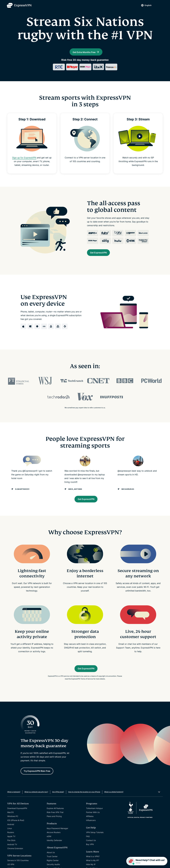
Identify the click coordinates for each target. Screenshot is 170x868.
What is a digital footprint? (114, 802)
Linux (10, 838)
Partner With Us (93, 822)
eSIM (49, 846)
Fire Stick (11, 850)
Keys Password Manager (57, 838)
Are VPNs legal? (58, 802)
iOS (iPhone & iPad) (16, 830)
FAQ (88, 846)
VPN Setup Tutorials (95, 842)
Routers (11, 842)
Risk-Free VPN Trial (55, 822)
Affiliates (90, 826)
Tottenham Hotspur (94, 818)
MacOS (10, 822)
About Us (51, 862)
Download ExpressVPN (17, 818)
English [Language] (144, 5)
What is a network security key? (36, 802)
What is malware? (14, 802)
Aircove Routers (54, 842)
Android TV (12, 855)
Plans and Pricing (54, 826)
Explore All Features (55, 818)
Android (11, 834)
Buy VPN (90, 854)
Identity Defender (54, 850)
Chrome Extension (15, 858)
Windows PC (13, 826)
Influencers (91, 830)
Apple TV (11, 846)
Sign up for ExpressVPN (24, 163)
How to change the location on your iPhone (84, 802)
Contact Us (91, 850)
